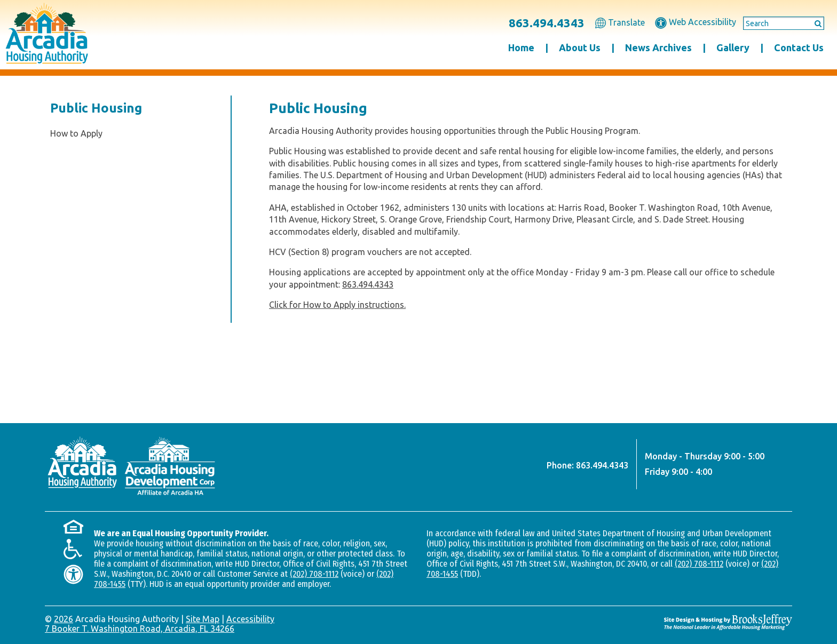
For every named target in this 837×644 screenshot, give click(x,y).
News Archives (658, 47)
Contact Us (799, 47)
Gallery (733, 47)
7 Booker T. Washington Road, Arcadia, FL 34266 (140, 629)
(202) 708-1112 (314, 574)
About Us (580, 47)
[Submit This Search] (815, 23)
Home (521, 47)
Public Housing (96, 108)
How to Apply (76, 133)
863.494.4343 (547, 23)
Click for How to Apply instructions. (337, 305)
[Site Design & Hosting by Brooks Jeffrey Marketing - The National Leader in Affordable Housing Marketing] (728, 622)
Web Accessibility (696, 22)
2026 (64, 619)
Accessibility (250, 619)
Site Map (203, 619)
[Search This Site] (784, 23)
